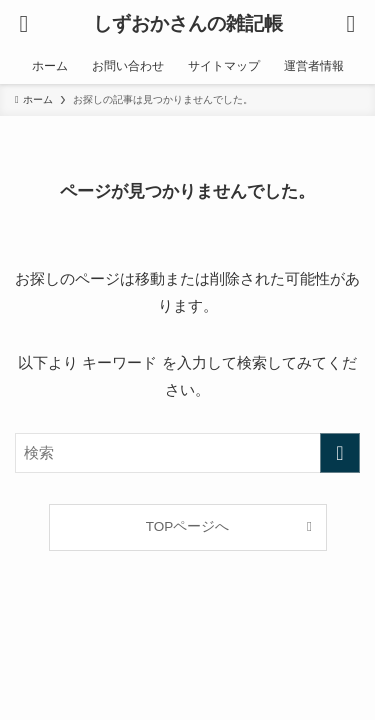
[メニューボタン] (24, 24)
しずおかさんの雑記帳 (188, 24)
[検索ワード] (187, 453)
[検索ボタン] (351, 24)
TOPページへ (188, 526)
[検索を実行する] (340, 453)
